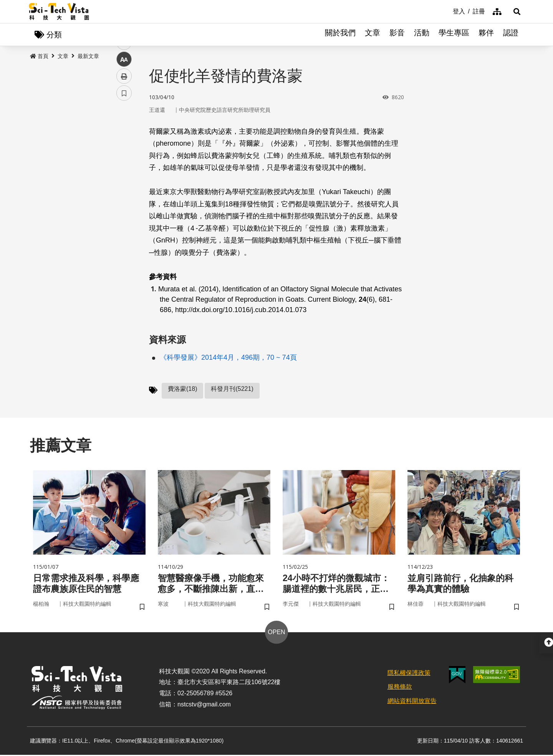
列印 (124, 214)
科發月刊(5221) (232, 389)
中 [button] (124, 198)
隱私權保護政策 (409, 674)
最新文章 (88, 56)
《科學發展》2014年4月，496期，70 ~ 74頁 (228, 358)
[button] (515, 12)
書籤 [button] (124, 231)
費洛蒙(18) (182, 389)
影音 (397, 35)
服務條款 (400, 688)
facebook (124, 147)
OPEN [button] (276, 633)
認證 (511, 35)
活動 (422, 35)
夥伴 (486, 35)
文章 (373, 35)
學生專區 (454, 35)
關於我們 (340, 35)
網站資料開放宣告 (412, 702)
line (122, 181)
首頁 (39, 56)
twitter (124, 164)
